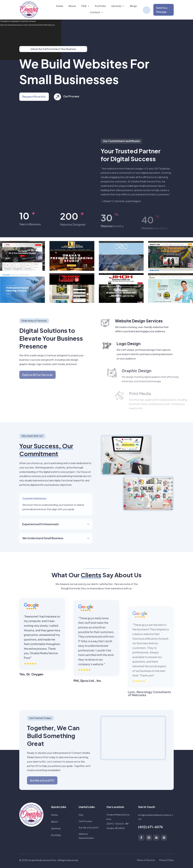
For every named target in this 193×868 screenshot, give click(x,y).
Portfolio (56, 835)
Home (54, 815)
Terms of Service (146, 860)
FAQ (81, 815)
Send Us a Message (162, 10)
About (54, 822)
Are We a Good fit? (89, 827)
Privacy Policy (167, 860)
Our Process (77, 96)
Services (56, 828)
